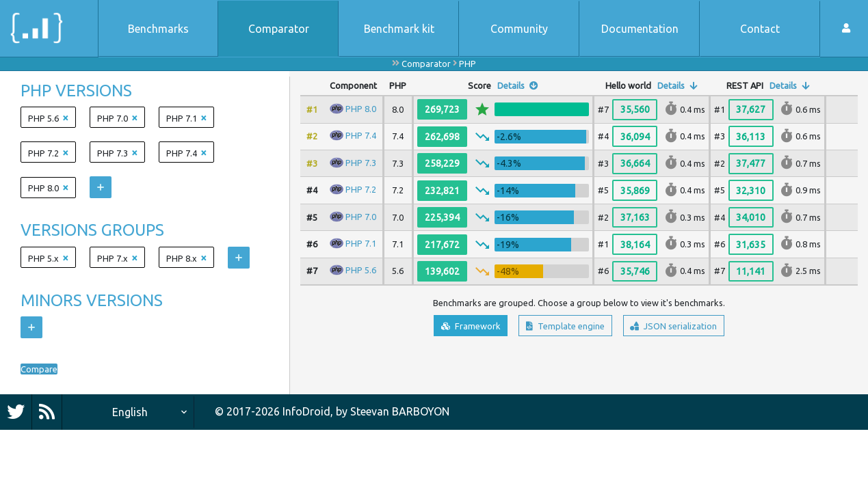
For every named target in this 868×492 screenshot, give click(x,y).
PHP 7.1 (361, 243)
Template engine (561, 328)
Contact (760, 29)
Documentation (640, 29)
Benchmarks (158, 29)
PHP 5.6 (361, 270)
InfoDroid (306, 411)
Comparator (279, 29)
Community (519, 29)
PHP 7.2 (361, 189)
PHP (468, 64)
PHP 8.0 (361, 109)
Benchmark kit (399, 29)
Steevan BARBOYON (400, 411)
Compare (43, 369)
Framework (447, 328)
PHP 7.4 (361, 135)
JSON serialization (693, 328)
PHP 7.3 (361, 163)
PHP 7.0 (361, 216)
